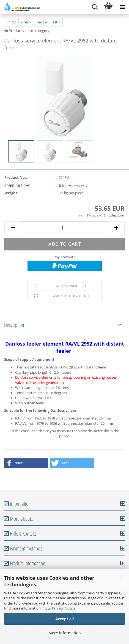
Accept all (64, 619)
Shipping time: (17, 185)
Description (14, 325)
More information (65, 633)
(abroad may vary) (75, 185)
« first (11, 22)
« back (26, 22)
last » (56, 22)
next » (42, 22)
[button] (26, 463)
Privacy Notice (64, 608)
